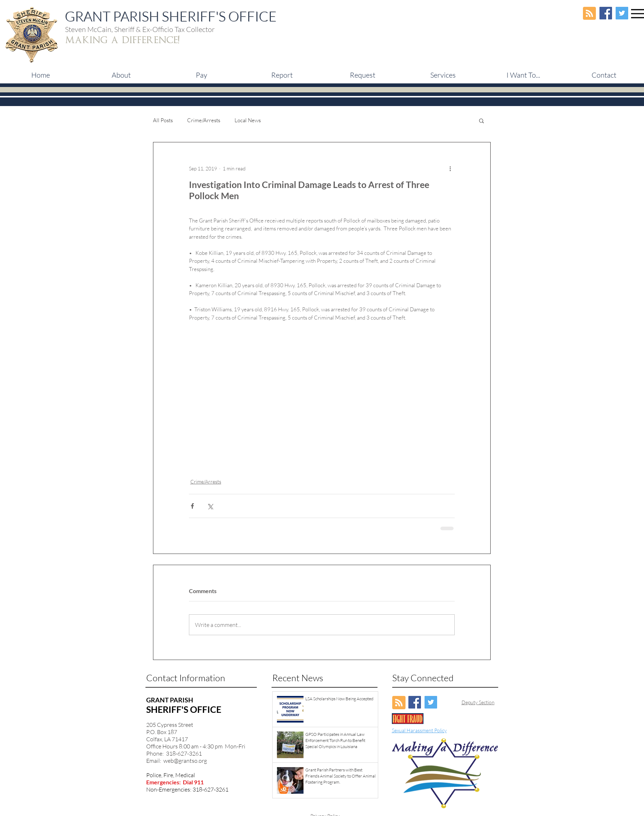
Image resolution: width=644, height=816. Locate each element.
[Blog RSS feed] (589, 14)
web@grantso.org (185, 761)
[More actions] (450, 168)
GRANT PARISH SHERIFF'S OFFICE (171, 16)
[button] (201, 75)
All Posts (163, 120)
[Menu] (638, 13)
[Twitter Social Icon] (622, 13)
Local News (248, 120)
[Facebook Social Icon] (606, 13)
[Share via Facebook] (192, 506)
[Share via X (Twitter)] (210, 506)
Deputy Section (478, 702)
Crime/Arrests (204, 120)
